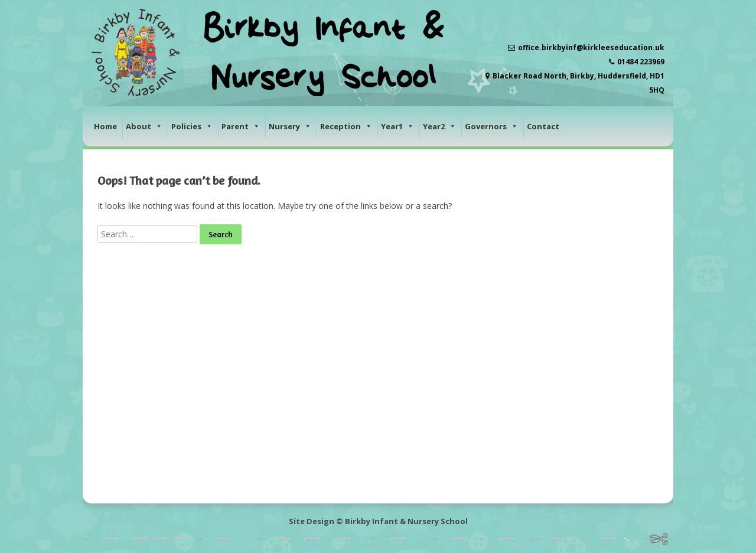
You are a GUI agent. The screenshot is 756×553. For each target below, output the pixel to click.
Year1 (397, 126)
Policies (192, 126)
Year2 (439, 126)
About (144, 126)
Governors (491, 126)
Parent (241, 126)
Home (105, 126)
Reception (346, 126)
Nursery (290, 126)
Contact (543, 126)
